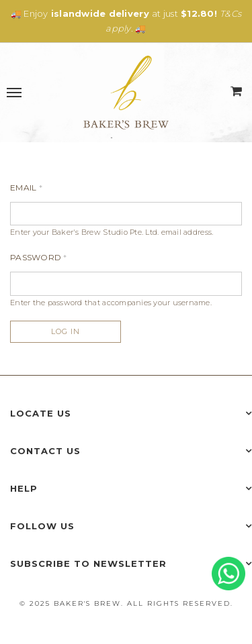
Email (26, 187)
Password (39, 257)
